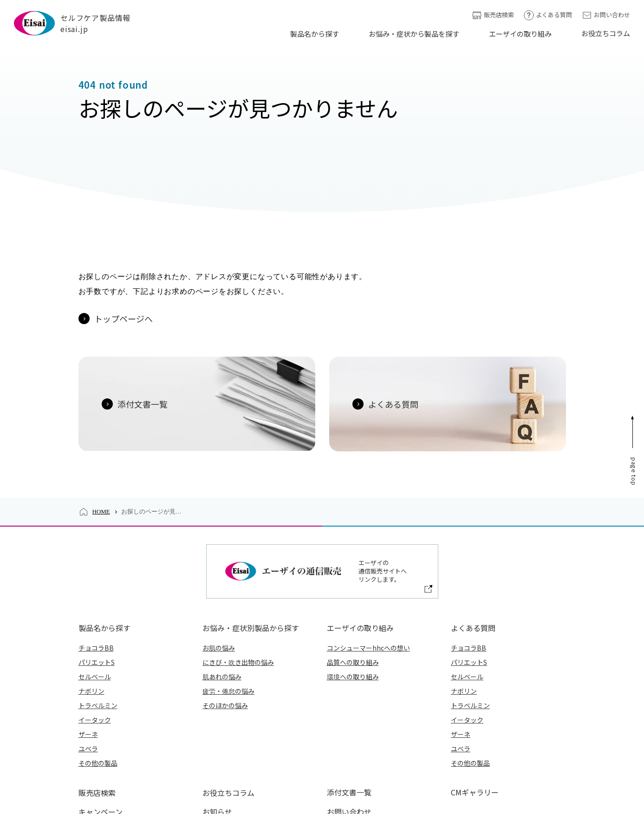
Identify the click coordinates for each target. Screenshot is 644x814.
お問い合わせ (606, 15)
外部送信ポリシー (390, 780)
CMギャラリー (475, 704)
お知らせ (217, 723)
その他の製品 (98, 675)
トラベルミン (98, 617)
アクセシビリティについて (530, 780)
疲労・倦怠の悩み (228, 603)
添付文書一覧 (349, 704)
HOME (101, 424)
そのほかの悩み (225, 617)
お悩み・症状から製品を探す (414, 34)
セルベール (95, 588)
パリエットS (97, 574)
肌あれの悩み (222, 588)
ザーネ (88, 646)
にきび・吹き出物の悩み (238, 574)
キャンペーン (101, 723)
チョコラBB (96, 560)
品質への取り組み (353, 574)
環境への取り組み (353, 588)
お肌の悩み (219, 560)
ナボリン (91, 603)
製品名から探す (315, 34)
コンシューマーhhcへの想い (368, 560)
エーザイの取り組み (520, 34)
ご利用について (454, 780)
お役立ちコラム (606, 33)
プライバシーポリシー (317, 780)
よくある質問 (548, 15)
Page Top (634, 384)
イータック (95, 632)
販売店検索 (493, 15)
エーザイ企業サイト (240, 780)
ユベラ (88, 660)
